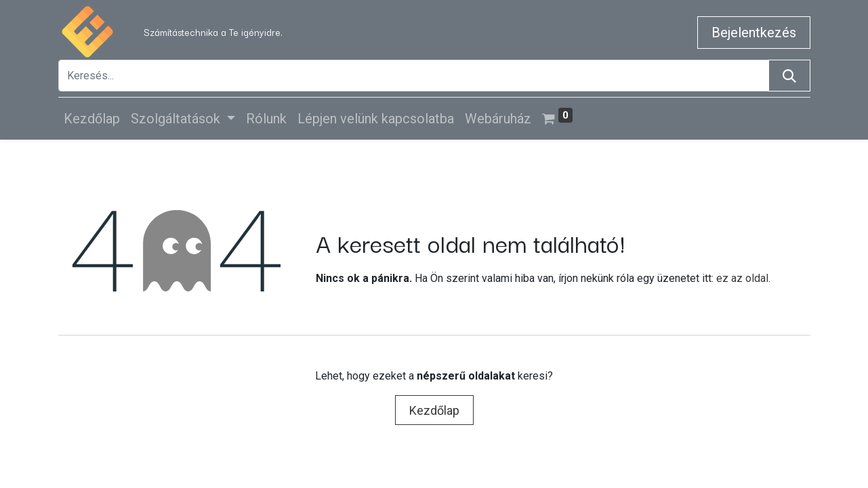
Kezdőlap (434, 410)
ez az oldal (742, 278)
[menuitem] (92, 119)
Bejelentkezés (754, 33)
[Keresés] (789, 76)
